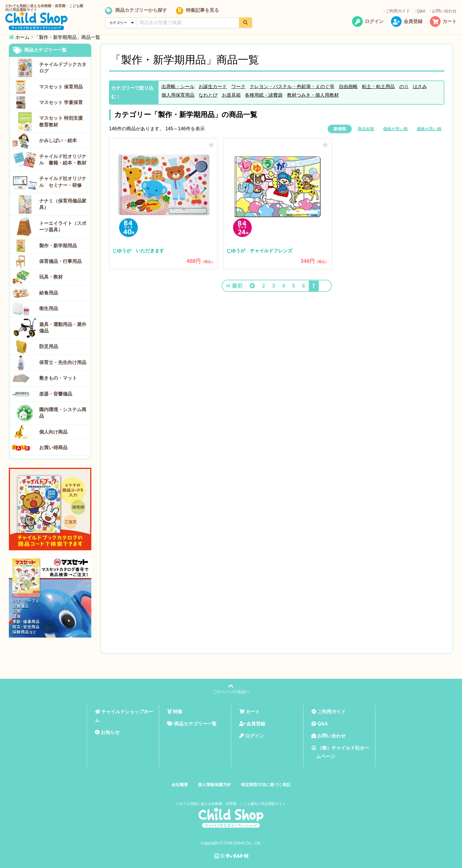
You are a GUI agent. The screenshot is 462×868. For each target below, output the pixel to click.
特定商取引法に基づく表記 (266, 785)
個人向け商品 (53, 432)
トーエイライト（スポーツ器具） (63, 227)
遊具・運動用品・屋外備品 (63, 328)
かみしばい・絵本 (58, 140)
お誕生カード (213, 87)
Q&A (420, 11)
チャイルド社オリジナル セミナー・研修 (63, 182)
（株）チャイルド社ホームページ (340, 752)
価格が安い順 (395, 129)
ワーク (238, 87)
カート (443, 22)
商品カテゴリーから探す (136, 11)
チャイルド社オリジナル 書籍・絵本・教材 (63, 160)
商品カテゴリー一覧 (40, 50)
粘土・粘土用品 (378, 87)
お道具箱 (231, 95)
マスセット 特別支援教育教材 (61, 121)
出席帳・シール (178, 87)
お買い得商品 (53, 448)
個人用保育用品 (178, 95)
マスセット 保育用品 (61, 87)
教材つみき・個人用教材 (313, 95)
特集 (175, 712)
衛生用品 (49, 308)
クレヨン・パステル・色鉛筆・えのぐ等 (292, 87)
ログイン (368, 22)
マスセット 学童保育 (61, 102)
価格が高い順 (429, 129)
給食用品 (49, 293)
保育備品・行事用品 (60, 261)
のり (404, 87)
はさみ (420, 87)
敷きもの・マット (58, 378)
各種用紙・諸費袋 (264, 95)
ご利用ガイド (397, 11)
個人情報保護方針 (214, 785)
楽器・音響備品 (56, 394)
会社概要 (180, 785)
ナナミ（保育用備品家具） (63, 204)
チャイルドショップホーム (124, 716)
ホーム (22, 37)
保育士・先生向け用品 (63, 362)
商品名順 (366, 129)
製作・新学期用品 (58, 246)
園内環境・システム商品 (63, 413)
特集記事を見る (197, 11)
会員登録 (407, 22)
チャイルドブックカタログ (63, 68)
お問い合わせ (443, 11)
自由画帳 (348, 87)
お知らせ (107, 732)
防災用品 (49, 346)
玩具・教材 (51, 277)
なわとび (208, 95)
